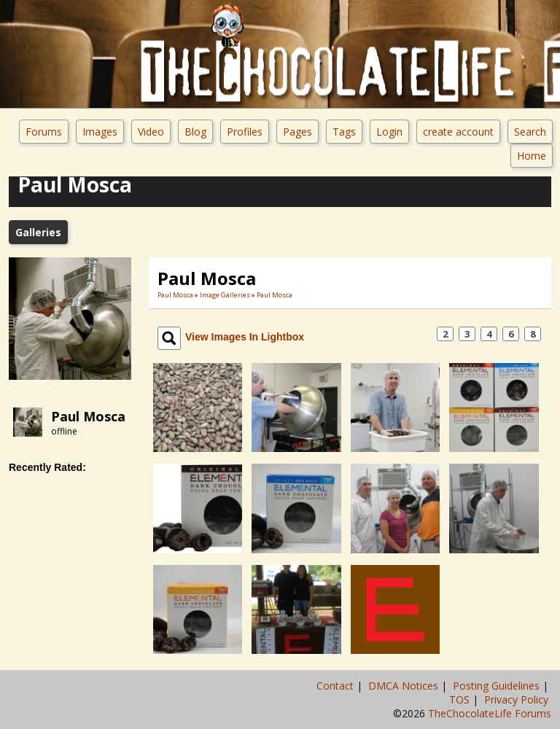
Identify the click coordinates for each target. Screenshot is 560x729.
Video (151, 132)
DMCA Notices (405, 686)
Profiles (245, 132)
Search (530, 132)
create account (458, 132)
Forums (44, 132)
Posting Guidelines (498, 686)
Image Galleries (225, 295)
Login (389, 132)
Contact (337, 686)
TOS (461, 699)
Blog (195, 132)
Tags (344, 132)
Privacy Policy (518, 699)
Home (532, 156)
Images (100, 132)
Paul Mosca (88, 416)
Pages (297, 132)
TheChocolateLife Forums (490, 713)
